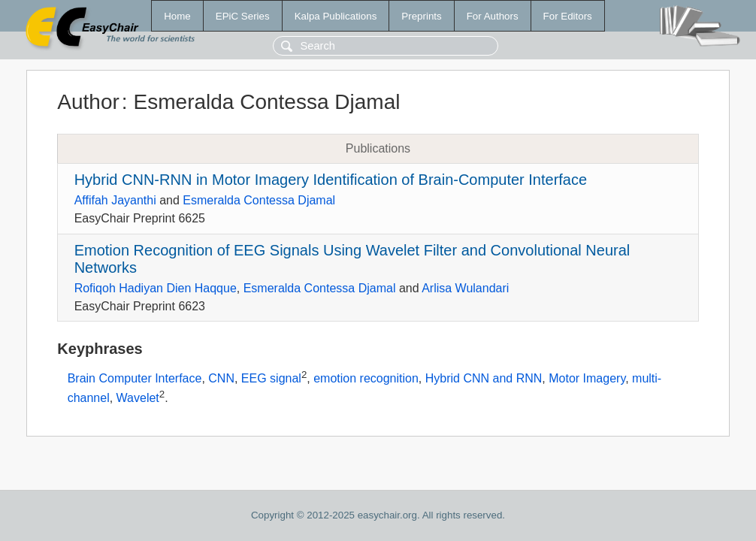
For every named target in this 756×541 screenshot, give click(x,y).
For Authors (493, 16)
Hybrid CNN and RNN (484, 379)
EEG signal (271, 379)
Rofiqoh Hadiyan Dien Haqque (156, 288)
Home (177, 16)
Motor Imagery (587, 379)
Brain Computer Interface (135, 379)
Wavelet (138, 398)
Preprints (421, 16)
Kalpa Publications (336, 16)
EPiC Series (243, 16)
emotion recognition (366, 379)
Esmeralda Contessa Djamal (259, 200)
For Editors (568, 16)
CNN (221, 379)
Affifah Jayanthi (115, 200)
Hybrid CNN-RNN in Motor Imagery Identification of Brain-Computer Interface (331, 180)
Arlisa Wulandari (465, 288)
